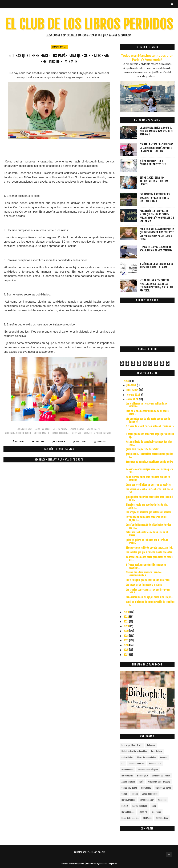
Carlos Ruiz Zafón (129, 788)
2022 (126, 617)
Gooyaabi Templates (108, 864)
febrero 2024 (133, 395)
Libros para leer (147, 800)
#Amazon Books (25, 429)
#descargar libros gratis (18, 433)
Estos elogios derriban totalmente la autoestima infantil (154, 181)
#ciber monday (77, 429)
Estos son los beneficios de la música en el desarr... (147, 534)
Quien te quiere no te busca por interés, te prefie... (147, 542)
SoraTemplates (78, 864)
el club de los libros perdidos (134, 751)
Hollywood (151, 745)
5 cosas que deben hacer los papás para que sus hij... (150, 436)
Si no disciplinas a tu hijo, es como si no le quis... (149, 597)
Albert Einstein (128, 782)
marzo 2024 (133, 390)
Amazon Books (59, 47)
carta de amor (162, 818)
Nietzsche (156, 812)
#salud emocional (60, 433)
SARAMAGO (147, 818)
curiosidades (127, 757)
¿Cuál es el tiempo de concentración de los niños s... (150, 603)
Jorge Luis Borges (150, 794)
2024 (126, 381)
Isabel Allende (128, 770)
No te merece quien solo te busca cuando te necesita (148, 479)
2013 (126, 655)
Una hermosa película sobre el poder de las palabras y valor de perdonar (156, 131)
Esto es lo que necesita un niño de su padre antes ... (147, 413)
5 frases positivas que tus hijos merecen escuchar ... (146, 566)
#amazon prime (43, 429)
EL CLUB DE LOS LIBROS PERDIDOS (89, 24)
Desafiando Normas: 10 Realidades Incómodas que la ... (148, 526)
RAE (123, 764)
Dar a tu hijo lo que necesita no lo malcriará (148, 580)
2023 (126, 612)
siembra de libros (163, 788)
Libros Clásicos (128, 812)
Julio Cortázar (155, 764)
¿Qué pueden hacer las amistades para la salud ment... (149, 499)
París (141, 782)
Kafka (154, 806)
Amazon (164, 757)
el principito (142, 776)
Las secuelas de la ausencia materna (144, 585)
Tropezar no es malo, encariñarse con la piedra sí (149, 463)
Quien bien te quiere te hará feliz (142, 449)
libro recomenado (137, 764)
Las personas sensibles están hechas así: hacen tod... (149, 491)
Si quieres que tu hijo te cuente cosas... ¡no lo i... (150, 548)
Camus (124, 794)
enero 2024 (132, 399)
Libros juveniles (128, 800)
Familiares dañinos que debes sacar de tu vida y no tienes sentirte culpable (155, 198)
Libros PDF (143, 812)
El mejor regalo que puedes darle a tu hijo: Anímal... (147, 506)
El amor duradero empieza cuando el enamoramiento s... (144, 574)
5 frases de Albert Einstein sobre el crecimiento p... (150, 428)
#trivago (77, 433)
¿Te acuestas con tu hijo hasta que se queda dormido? (148, 420)
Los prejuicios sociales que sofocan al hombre (149, 512)
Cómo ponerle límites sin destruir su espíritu (148, 485)
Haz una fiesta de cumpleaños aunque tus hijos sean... (149, 443)
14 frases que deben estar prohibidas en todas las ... (149, 559)
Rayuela (125, 806)
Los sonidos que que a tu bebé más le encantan (149, 552)
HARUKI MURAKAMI (140, 806)
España (135, 794)
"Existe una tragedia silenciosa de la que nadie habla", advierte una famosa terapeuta (156, 148)
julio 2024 (132, 385)
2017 (126, 640)
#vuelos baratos (103, 433)
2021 (126, 622)
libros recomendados (147, 757)
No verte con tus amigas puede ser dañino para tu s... (149, 471)
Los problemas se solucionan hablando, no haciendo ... (147, 405)
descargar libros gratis (132, 745)
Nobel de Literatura (130, 818)
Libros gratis (127, 776)
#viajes (88, 433)
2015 (126, 650)
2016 (126, 645)
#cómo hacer (93, 429)
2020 (126, 626)
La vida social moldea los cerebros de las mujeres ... (146, 519)
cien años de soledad (161, 776)
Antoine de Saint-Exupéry (159, 782)
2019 (126, 631)
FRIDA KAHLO (146, 788)
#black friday (60, 429)
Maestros (162, 800)
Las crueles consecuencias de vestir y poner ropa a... (148, 591)
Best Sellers (157, 751)
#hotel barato (41, 433)
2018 (126, 636)
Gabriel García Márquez (148, 770)
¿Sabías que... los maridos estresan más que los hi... (149, 456)
